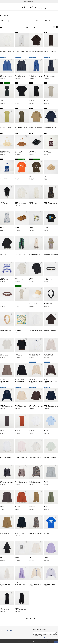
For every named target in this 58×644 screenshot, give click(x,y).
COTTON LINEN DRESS (5, 584)
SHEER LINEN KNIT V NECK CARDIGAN (38, 381)
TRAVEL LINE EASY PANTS (20, 610)
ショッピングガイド (5, 641)
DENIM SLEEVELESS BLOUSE (6, 77)
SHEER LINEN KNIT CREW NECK (22, 407)
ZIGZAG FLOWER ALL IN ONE (36, 254)
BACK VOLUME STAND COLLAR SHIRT (8, 457)
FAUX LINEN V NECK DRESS (35, 102)
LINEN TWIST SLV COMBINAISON (7, 102)
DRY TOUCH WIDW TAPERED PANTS (22, 51)
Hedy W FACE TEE (4, 356)
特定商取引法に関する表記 (22, 641)
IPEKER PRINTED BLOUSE (35, 483)
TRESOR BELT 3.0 (48, 280)
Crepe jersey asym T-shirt (20, 280)
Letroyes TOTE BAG (48, 153)
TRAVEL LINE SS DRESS (5, 610)
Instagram (54, 638)
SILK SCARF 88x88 (19, 330)
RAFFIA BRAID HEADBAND (50, 305)
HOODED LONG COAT (5, 559)
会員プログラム (13, 641)
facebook (47, 638)
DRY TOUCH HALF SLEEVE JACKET (8, 51)
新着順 (2, 21)
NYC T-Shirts (47, 533)
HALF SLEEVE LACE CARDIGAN (21, 204)
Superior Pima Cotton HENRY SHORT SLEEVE (24, 102)
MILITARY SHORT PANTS (5, 533)
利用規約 (36, 641)
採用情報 (49, 641)
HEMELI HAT (47, 178)
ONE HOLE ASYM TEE (5, 254)
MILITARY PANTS (33, 508)
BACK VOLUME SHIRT (34, 432)
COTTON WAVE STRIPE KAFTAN (51, 254)
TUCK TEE (46, 483)
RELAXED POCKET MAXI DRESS (7, 432)
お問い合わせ (30, 641)
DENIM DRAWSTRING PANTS (35, 77)
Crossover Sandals (33, 153)
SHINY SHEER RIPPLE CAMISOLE (7, 483)
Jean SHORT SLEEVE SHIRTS (36, 330)
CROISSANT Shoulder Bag (5, 153)
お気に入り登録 (11, 35)
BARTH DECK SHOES (19, 229)
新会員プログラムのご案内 (29, 1)
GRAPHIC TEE (18, 559)
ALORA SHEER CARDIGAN (35, 584)
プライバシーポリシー (43, 641)
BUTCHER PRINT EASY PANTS (50, 204)
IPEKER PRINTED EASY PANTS (36, 533)
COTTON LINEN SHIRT (34, 559)
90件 (50, 21)
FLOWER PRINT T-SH (34, 229)
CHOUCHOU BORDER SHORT (6, 280)
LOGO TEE (17, 178)
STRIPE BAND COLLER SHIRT (36, 457)
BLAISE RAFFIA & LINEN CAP (35, 305)
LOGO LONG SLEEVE (48, 356)
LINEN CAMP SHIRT (33, 356)
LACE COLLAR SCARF (5, 204)
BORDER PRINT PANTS (20, 254)
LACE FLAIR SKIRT (33, 204)
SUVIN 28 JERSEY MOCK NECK (36, 127)
